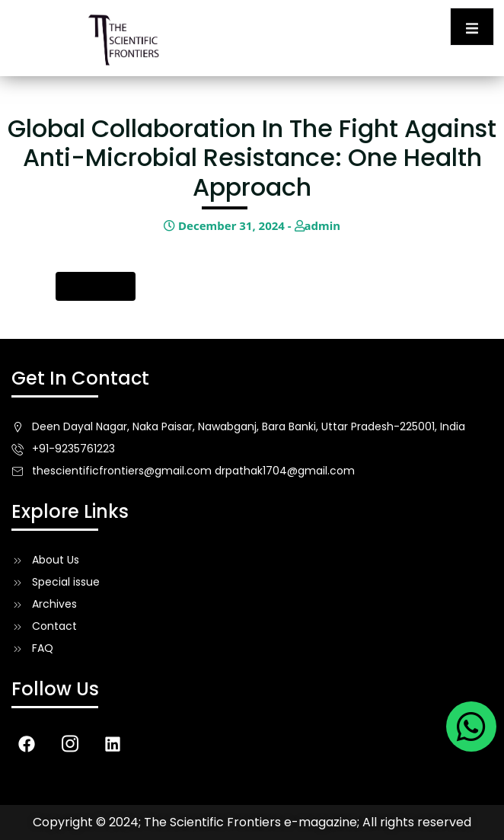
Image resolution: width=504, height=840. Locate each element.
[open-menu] (472, 27)
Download (96, 286)
